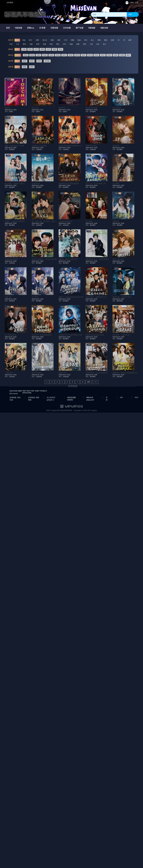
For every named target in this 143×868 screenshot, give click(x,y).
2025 (15, 110)
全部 (17, 40)
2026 (96, 110)
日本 (48, 49)
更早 (128, 55)
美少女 (45, 40)
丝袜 (51, 44)
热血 (24, 40)
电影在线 (104, 28)
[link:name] (14, 394)
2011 (103, 55)
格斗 (31, 40)
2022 (32, 55)
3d (124, 40)
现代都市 (93, 112)
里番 (78, 44)
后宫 (11, 44)
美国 (42, 49)
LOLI (66, 40)
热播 (25, 67)
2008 (122, 55)
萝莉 (24, 44)
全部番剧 (10, 2)
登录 (132, 2)
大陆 (24, 49)
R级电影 (92, 28)
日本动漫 (67, 28)
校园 (52, 40)
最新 (32, 67)
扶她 (71, 44)
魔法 (106, 40)
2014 (83, 55)
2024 (69, 110)
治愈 (31, 44)
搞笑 (59, 40)
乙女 (18, 44)
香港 (30, 49)
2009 (116, 55)
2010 (109, 55)
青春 (99, 40)
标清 (39, 61)
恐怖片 (11, 112)
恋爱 (37, 40)
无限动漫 (54, 28)
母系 (84, 44)
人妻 (91, 44)
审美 (38, 44)
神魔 (72, 40)
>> (96, 382)
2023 (26, 55)
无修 (44, 44)
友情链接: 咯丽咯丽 (34, 398)
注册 (137, 2)
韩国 (54, 49)
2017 (64, 55)
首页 (8, 28)
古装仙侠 (39, 149)
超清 (25, 61)
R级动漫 (18, 28)
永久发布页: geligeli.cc (51, 398)
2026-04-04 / (9, 110)
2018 (58, 55)
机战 (79, 40)
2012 (96, 55)
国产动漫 (79, 28)
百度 (107, 398)
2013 (90, 55)
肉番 (112, 40)
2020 (45, 55)
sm (119, 40)
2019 (51, 55)
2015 (77, 55)
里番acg (31, 28)
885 (89, 382)
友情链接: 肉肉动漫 (15, 398)
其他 (60, 49)
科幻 (86, 40)
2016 (71, 55)
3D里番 (42, 28)
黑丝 (58, 44)
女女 (98, 44)
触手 (130, 40)
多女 (105, 44)
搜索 (130, 14)
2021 (38, 55)
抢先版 (47, 61)
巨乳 (64, 44)
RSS (137, 397)
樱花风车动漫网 (25, 14)
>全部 (18, 55)
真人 (92, 40)
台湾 (36, 49)
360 (121, 397)
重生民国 (120, 301)
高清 (32, 61)
